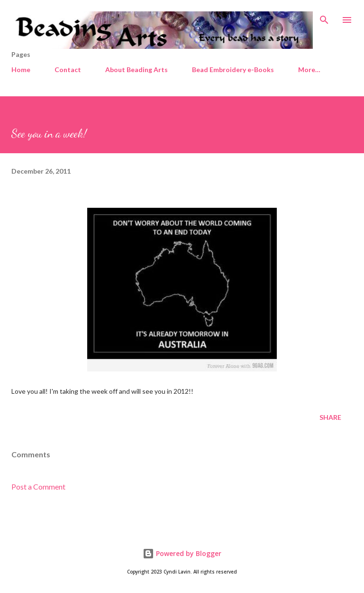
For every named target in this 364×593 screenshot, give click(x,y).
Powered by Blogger (182, 553)
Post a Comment (38, 486)
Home (21, 69)
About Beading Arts (136, 69)
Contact (68, 69)
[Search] (324, 17)
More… (309, 69)
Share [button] (330, 417)
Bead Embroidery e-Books (233, 69)
